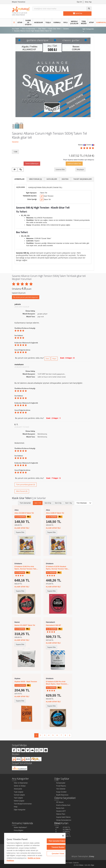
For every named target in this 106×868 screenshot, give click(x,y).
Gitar (20, 23)
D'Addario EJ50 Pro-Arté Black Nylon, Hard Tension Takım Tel (56, 683)
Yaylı (65, 23)
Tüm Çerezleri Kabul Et (58, 841)
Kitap (91, 23)
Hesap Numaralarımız (64, 820)
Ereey (92, 856)
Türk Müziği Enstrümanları (23, 804)
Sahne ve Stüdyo (28, 23)
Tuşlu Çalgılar (19, 792)
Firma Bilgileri (19, 830)
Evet (47, 359)
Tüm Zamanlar (25, 503)
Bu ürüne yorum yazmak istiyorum (26, 297)
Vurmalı (57, 23)
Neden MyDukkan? (20, 827)
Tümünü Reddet (58, 847)
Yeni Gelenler (61, 789)
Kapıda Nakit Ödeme (63, 817)
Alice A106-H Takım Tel (55, 513)
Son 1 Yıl (38, 503)
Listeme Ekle (60, 169)
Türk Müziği (84, 23)
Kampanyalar (61, 783)
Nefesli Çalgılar (74, 23)
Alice (16, 510)
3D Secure (60, 802)
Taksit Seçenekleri (83, 179)
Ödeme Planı (61, 814)
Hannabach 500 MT (54, 625)
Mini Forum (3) (35, 179)
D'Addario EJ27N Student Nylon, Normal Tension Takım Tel (58, 568)
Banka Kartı (60, 808)
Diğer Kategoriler (20, 810)
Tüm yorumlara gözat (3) (26, 484)
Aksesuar (38, 23)
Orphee (17, 678)
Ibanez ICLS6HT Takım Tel (25, 625)
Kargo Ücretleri (61, 792)
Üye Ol (79, 2)
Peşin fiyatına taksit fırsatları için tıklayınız (79, 160)
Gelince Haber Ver (74, 163)
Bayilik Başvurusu (62, 795)
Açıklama (21, 187)
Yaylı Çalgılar (18, 798)
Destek (65, 179)
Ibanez (17, 622)
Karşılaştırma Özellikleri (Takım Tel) (45, 187)
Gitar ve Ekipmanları (21, 783)
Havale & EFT (61, 811)
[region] (35, 848)
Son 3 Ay (58, 503)
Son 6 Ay (48, 503)
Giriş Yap (88, 2)
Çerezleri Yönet (58, 854)
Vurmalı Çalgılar (19, 795)
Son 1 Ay (69, 503)
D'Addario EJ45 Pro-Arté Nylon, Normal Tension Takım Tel (26, 568)
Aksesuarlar (18, 789)
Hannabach (50, 622)
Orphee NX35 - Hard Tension (26, 682)
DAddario (18, 564)
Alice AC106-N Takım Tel (24, 513)
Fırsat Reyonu (61, 786)
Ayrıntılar (19, 179)
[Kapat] (63, 836)
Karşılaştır (80, 169)
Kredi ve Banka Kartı (63, 805)
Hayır (54, 359)
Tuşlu (48, 23)
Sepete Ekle (20, 532)
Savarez (15, 142)
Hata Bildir (52, 179)
